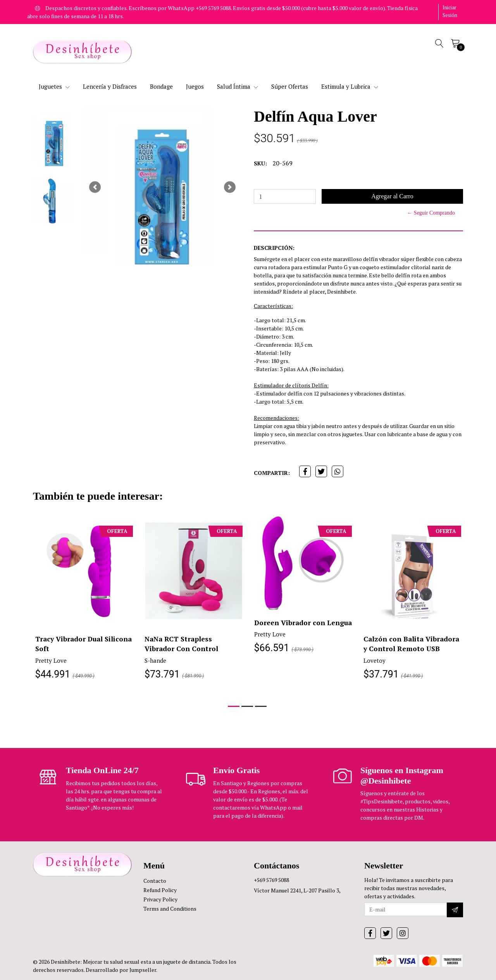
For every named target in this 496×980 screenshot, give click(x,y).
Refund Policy (160, 890)
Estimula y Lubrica (350, 86)
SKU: (260, 163)
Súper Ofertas (290, 86)
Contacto (155, 881)
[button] (95, 187)
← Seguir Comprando (431, 213)
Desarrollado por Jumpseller (121, 970)
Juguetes (54, 86)
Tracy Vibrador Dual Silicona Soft (70, 644)
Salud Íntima (238, 86)
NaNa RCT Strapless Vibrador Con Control (182, 644)
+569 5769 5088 (271, 880)
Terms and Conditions (170, 909)
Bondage (161, 86)
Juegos (195, 86)
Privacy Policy (160, 899)
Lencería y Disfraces (110, 86)
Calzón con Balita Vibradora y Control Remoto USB (412, 644)
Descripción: (274, 248)
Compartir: (272, 473)
